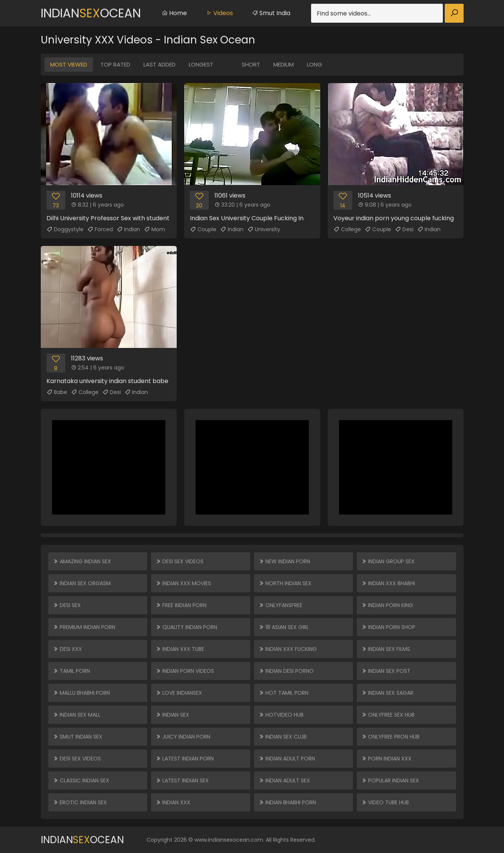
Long (314, 64)
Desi (404, 229)
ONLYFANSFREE (281, 605)
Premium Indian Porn (84, 627)
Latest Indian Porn (185, 759)
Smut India (271, 13)
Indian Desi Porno (286, 671)
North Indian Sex (285, 583)
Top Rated (115, 64)
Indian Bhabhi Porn (287, 802)
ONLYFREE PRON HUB (390, 737)
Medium (284, 64)
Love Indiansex (179, 693)
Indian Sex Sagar (387, 693)
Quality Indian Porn (186, 627)
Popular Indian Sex (390, 780)
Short (251, 64)
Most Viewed (69, 64)
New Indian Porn (284, 561)
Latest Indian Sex (182, 780)
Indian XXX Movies (183, 583)
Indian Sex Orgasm (82, 583)
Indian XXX (173, 802)
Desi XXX (67, 649)
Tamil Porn (71, 671)
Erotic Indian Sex (80, 802)
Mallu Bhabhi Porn (81, 693)
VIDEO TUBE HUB (385, 802)
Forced (100, 229)
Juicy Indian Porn (183, 737)
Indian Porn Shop (388, 627)
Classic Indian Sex (81, 780)
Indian (128, 229)
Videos (219, 13)
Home (174, 13)
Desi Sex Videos (77, 759)
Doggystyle (65, 229)
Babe (57, 392)
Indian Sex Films (386, 649)
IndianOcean (91, 13)
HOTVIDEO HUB (281, 715)
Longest (201, 64)
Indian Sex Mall (77, 715)
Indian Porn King (387, 605)
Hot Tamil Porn (284, 693)
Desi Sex (67, 605)
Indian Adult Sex (284, 780)
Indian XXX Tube (180, 649)
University (264, 229)
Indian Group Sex (388, 561)
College (347, 229)
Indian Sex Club (283, 737)
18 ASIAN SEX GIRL (284, 627)
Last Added (160, 64)
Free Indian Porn (181, 605)
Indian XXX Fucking (288, 649)
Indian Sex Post (386, 671)
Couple (203, 229)
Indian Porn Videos (185, 671)
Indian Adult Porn (287, 759)
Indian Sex (172, 715)
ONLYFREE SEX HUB (388, 715)
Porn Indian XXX (386, 759)
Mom (154, 229)
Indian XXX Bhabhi (388, 583)
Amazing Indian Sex (82, 561)
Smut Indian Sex (78, 737)
